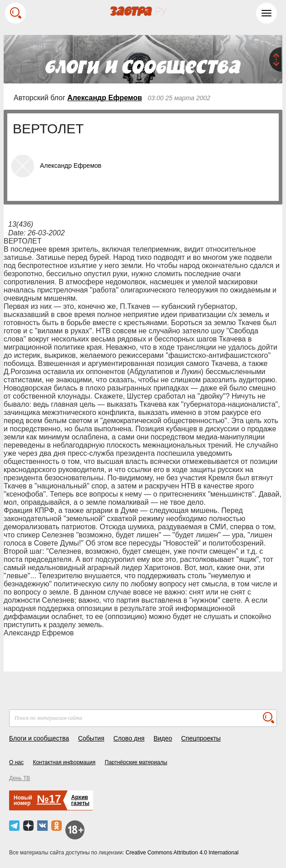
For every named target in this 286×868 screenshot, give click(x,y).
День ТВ (20, 778)
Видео (163, 738)
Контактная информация (64, 762)
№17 (49, 799)
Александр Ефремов (105, 98)
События (91, 738)
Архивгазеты (80, 800)
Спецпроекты (201, 738)
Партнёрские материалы (136, 762)
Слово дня (129, 738)
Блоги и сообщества (39, 738)
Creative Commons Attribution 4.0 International (182, 853)
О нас (16, 762)
